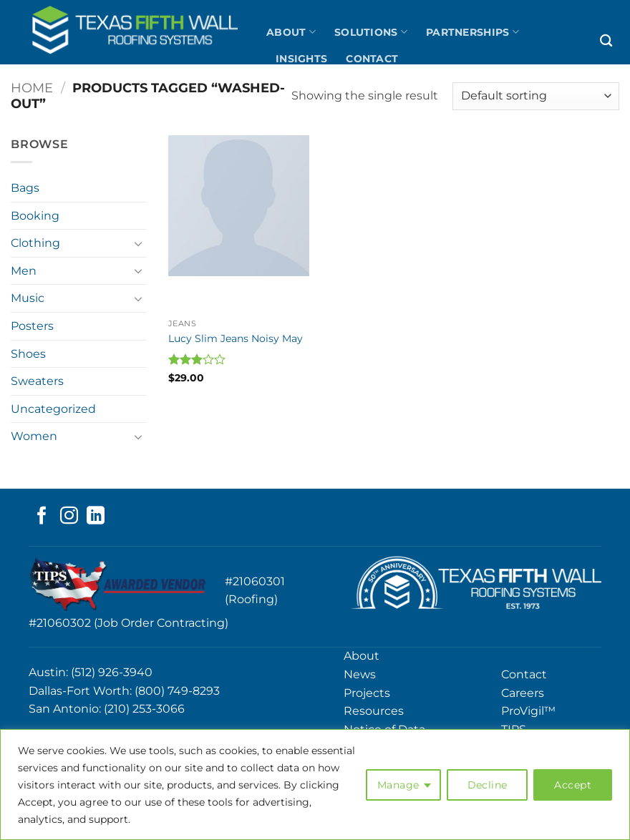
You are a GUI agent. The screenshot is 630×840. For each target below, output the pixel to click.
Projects (367, 693)
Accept (573, 785)
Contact (372, 59)
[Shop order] (536, 96)
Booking (35, 216)
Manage (398, 785)
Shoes (28, 354)
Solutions (371, 32)
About (291, 32)
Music (28, 298)
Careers (523, 693)
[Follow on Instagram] (69, 517)
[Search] (606, 41)
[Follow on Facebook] (42, 517)
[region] (315, 785)
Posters (32, 326)
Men (24, 271)
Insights (301, 59)
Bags (25, 188)
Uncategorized (53, 409)
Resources (374, 711)
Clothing (35, 243)
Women (34, 436)
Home (32, 88)
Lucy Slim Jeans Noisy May (236, 338)
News (360, 674)
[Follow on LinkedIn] (96, 517)
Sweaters (37, 381)
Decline (488, 785)
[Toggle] (138, 243)
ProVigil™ (528, 711)
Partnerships (472, 32)
